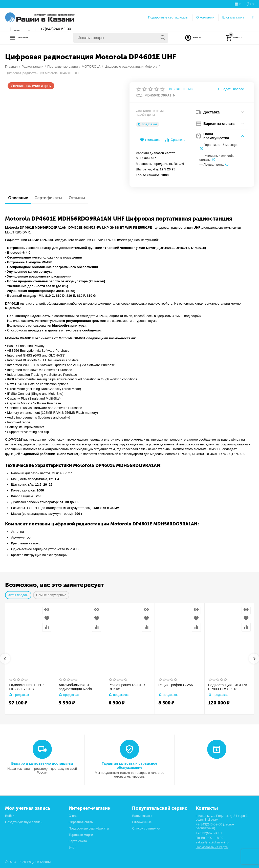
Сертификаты (54, 198)
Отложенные (142, 822)
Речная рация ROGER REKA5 (127, 687)
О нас (73, 816)
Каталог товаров (37, 38)
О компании (205, 17)
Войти (10, 816)
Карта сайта (78, 841)
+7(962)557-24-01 (209, 833)
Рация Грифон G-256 (176, 685)
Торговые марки (81, 835)
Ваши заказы (142, 816)
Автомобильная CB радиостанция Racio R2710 (75, 687)
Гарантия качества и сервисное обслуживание (129, 765)
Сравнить (175, 140)
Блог (72, 847)
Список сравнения (146, 828)
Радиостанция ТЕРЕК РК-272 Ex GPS (27, 687)
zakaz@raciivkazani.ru (212, 842)
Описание (20, 198)
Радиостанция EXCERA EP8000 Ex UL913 (228, 687)
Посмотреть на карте (212, 847)
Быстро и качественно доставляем (42, 763)
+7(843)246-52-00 (59, 29)
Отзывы (86, 198)
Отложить (150, 140)
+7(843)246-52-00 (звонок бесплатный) (215, 826)
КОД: (140, 95)
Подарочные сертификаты (168, 17)
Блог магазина (233, 17)
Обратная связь (81, 822)
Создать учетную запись (24, 822)
